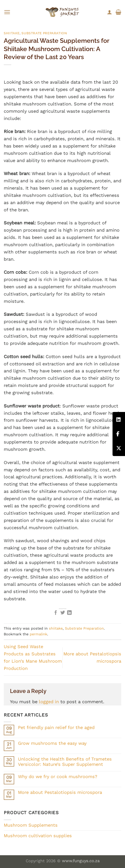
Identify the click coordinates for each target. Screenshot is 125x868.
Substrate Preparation (44, 33)
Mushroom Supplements (31, 825)
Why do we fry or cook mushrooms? (58, 776)
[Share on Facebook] (56, 613)
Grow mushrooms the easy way (52, 743)
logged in (49, 702)
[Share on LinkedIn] (69, 613)
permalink (38, 634)
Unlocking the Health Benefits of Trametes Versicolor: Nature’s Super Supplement (65, 762)
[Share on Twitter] (62, 613)
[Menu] (7, 12)
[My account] (110, 12)
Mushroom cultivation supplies (38, 836)
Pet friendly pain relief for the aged (56, 727)
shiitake (12, 33)
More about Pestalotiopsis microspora (60, 792)
